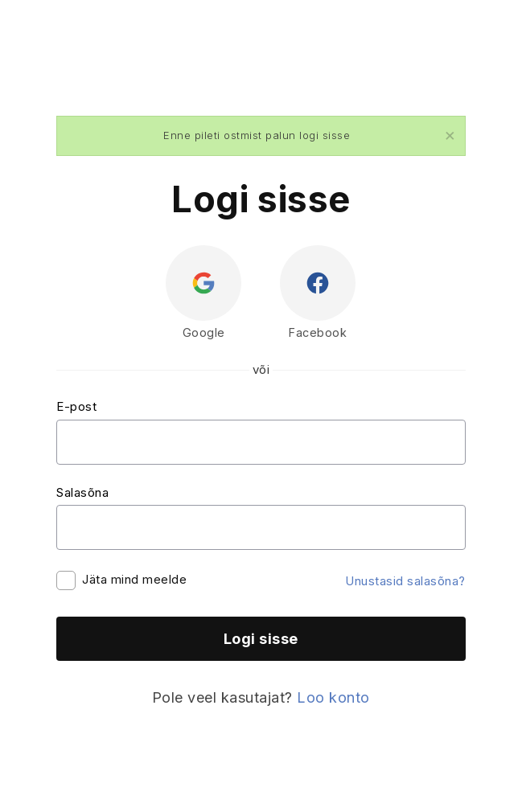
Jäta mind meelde (134, 579)
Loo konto (333, 697)
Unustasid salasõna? (405, 581)
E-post (76, 406)
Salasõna (82, 492)
